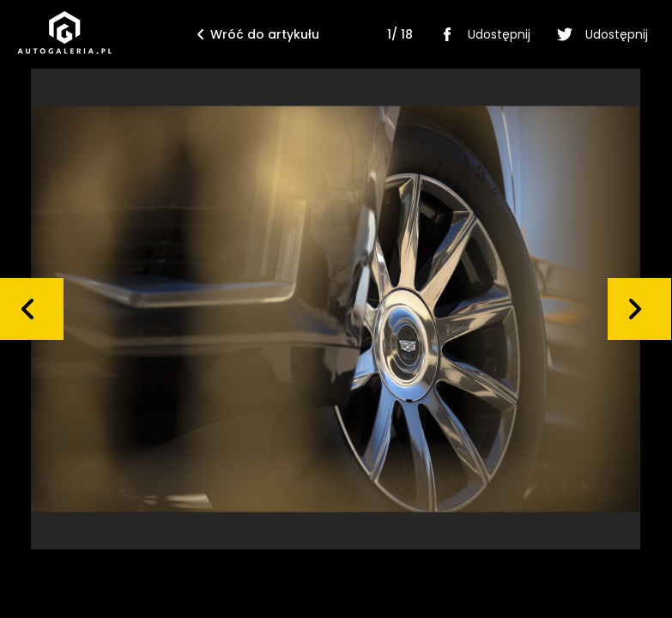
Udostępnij (482, 34)
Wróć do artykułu (258, 34)
